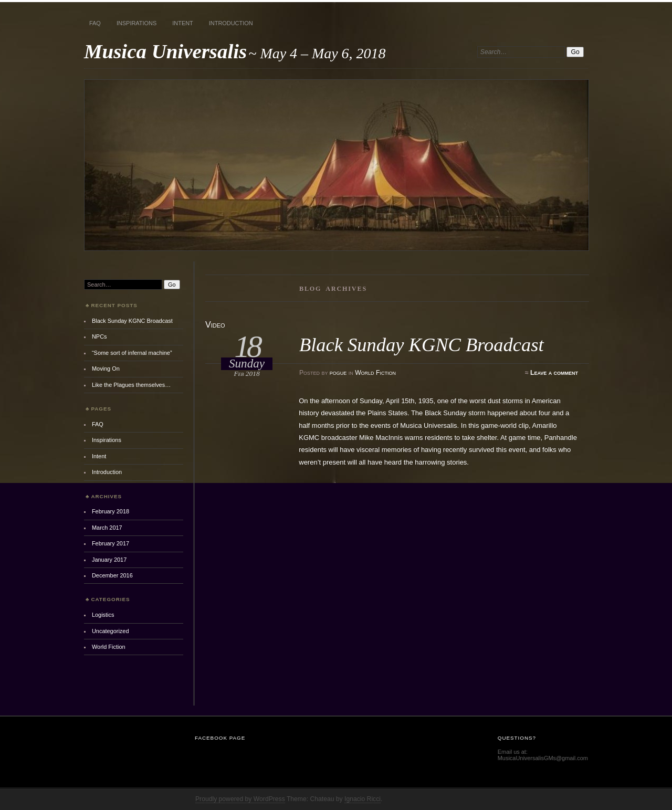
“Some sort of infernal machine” (132, 353)
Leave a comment (554, 373)
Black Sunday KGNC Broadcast (422, 345)
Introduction (231, 23)
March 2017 (107, 528)
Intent (183, 23)
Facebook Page (220, 738)
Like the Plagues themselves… (131, 385)
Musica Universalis (165, 51)
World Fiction (375, 373)
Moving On (106, 369)
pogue (338, 373)
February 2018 (111, 511)
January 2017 (109, 560)
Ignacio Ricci (363, 799)
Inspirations (136, 23)
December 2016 (112, 575)
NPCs (99, 336)
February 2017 (111, 543)
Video (215, 325)
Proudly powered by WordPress (240, 799)
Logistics (103, 615)
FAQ (95, 23)
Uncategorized (111, 631)
